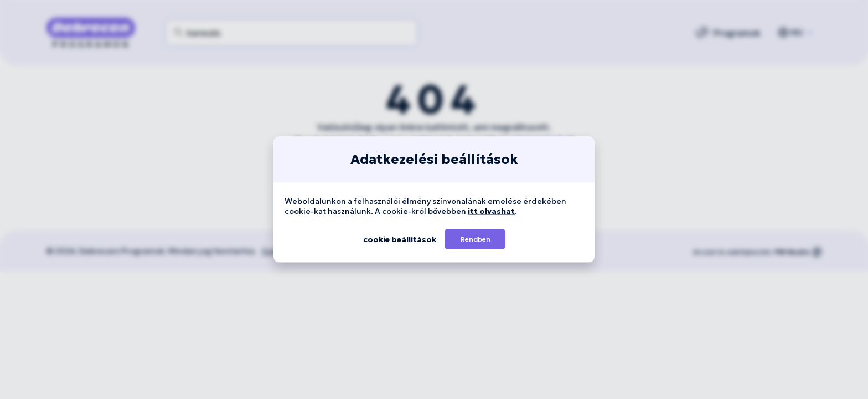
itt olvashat (491, 211)
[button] (475, 239)
